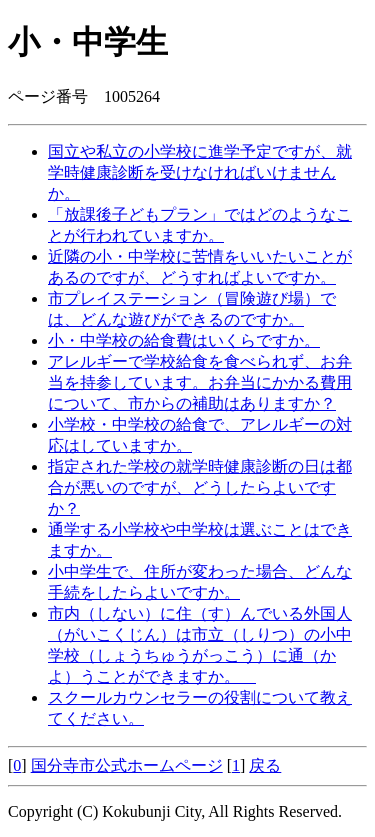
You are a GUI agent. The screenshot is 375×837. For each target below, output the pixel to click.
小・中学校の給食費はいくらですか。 (184, 340)
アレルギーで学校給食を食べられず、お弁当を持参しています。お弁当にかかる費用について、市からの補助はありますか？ (200, 382)
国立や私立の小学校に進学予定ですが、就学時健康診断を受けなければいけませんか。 (200, 172)
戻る (265, 765)
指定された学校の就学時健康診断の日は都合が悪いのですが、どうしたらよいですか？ (200, 487)
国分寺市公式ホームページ (127, 765)
